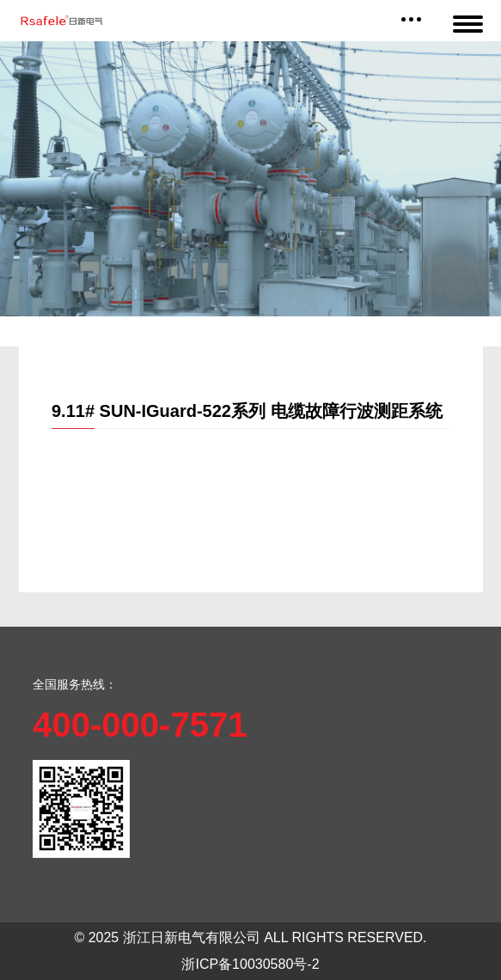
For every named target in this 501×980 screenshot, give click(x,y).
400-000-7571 (140, 725)
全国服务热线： (75, 684)
